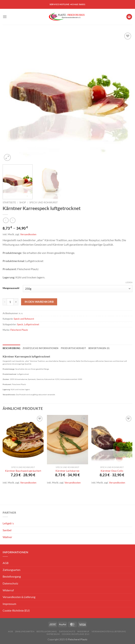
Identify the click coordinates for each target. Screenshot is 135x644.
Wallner (7, 537)
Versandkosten (28, 234)
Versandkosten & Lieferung (19, 597)
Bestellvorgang (12, 576)
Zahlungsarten (12, 570)
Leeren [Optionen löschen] (129, 282)
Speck (20, 324)
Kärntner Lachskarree (67, 471)
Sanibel (7, 530)
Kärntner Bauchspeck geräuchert (23, 471)
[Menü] (5, 17)
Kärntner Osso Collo (112, 471)
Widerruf (8, 590)
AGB (6, 563)
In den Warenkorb (39, 302)
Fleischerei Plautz (19, 330)
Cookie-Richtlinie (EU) (16, 610)
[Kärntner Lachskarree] (67, 440)
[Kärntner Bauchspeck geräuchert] (23, 440)
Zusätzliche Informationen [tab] (41, 348)
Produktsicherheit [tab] (73, 348)
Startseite (9, 202)
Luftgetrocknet (32, 324)
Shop (23, 202)
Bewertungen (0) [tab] (99, 348)
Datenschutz (10, 583)
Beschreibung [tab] (11, 348)
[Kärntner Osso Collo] (112, 440)
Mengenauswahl (11, 288)
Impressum (9, 604)
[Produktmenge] (10, 302)
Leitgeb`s (8, 523)
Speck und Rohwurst (44, 202)
